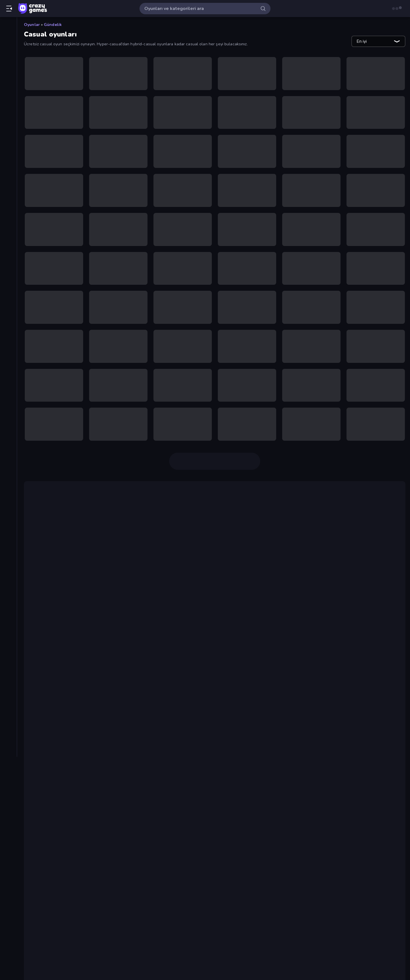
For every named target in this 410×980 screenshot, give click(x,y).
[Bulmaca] (8, 177)
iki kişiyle (275, 500)
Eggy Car (120, 578)
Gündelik (53, 25)
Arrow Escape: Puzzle (68, 781)
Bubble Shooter (371, 518)
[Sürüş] (8, 322)
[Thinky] (8, 332)
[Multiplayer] (8, 85)
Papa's (40, 660)
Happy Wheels (287, 630)
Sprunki (52, 874)
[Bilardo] (8, 148)
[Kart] (8, 245)
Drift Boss (156, 518)
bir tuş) (384, 548)
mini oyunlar (366, 566)
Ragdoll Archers (62, 733)
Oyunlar (32, 25)
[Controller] (8, 186)
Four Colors (57, 767)
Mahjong (258, 600)
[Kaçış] (8, 235)
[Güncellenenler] (8, 65)
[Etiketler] (8, 356)
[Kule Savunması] (8, 264)
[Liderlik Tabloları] (8, 94)
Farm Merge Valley (65, 774)
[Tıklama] (8, 341)
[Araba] (8, 119)
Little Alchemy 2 (204, 607)
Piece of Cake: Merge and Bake (78, 740)
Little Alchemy (166, 607)
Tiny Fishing (150, 578)
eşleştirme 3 (121, 600)
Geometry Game (62, 881)
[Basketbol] (8, 138)
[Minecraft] (8, 293)
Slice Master (345, 548)
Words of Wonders (65, 824)
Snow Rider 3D (61, 895)
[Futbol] (8, 206)
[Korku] (8, 254)
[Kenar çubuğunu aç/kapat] (9, 9)
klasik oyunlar (119, 525)
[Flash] (8, 196)
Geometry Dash (120, 518)
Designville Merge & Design (261, 607)
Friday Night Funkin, (189, 660)
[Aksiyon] (8, 109)
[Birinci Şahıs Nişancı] (8, 157)
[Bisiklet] (8, 167)
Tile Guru (43, 600)
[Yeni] (8, 46)
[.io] (8, 225)
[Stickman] (8, 312)
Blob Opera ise (69, 666)
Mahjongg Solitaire (65, 726)
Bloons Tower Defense (337, 630)
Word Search (58, 902)
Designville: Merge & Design (76, 788)
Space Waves (59, 747)
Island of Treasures (65, 908)
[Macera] (8, 274)
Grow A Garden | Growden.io (75, 861)
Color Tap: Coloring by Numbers (79, 753)
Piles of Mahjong (79, 600)
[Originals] (8, 75)
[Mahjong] (8, 283)
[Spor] (8, 303)
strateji (66, 689)
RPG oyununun (102, 689)
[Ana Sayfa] (8, 27)
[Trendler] (8, 56)
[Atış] (8, 128)
